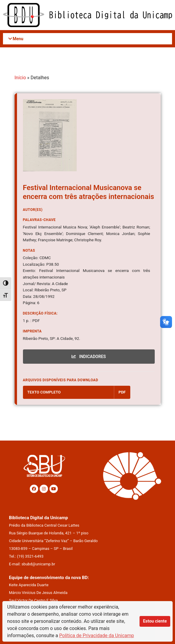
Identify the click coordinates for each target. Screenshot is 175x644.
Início (20, 78)
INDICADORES (89, 357)
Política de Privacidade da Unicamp (97, 636)
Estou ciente (155, 621)
